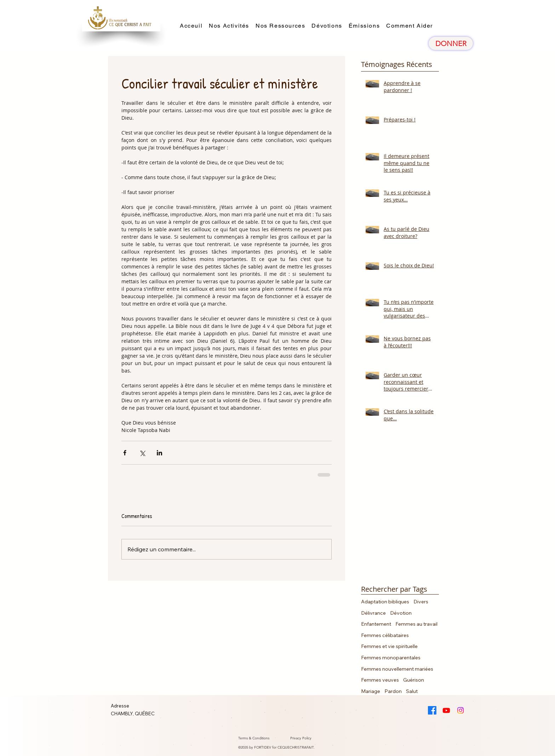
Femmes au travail (416, 624)
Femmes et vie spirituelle (389, 646)
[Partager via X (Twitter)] (142, 453)
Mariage (371, 691)
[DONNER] (451, 43)
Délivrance (373, 613)
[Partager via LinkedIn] (159, 453)
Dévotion (401, 613)
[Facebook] (432, 710)
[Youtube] (446, 710)
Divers (421, 602)
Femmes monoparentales (391, 658)
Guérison (414, 680)
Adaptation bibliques (385, 602)
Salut (412, 691)
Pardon (393, 691)
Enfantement (376, 624)
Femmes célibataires (385, 635)
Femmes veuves (380, 680)
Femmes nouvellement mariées (397, 669)
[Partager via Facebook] (125, 453)
